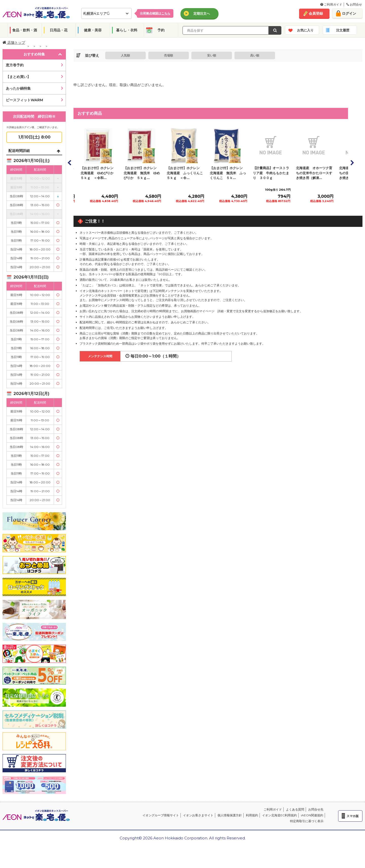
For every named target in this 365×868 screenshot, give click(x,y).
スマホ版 (353, 816)
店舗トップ (14, 43)
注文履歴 (343, 30)
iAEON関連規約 (312, 815)
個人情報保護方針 (230, 815)
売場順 (169, 55)
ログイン (349, 13)
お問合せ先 (316, 809)
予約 (161, 30)
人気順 (125, 55)
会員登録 (316, 13)
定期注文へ (202, 13)
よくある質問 (295, 809)
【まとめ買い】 (18, 77)
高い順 (255, 55)
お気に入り (305, 30)
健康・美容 (93, 30)
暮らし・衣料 (127, 30)
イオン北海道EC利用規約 (279, 815)
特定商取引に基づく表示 (307, 821)
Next (352, 163)
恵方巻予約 (15, 65)
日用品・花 (59, 30)
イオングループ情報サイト (161, 815)
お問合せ (354, 4)
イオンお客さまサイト (198, 815)
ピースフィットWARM (24, 100)
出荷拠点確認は (155, 13)
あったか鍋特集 (18, 88)
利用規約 (252, 815)
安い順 (212, 55)
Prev (70, 163)
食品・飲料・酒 (25, 30)
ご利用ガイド (331, 4)
